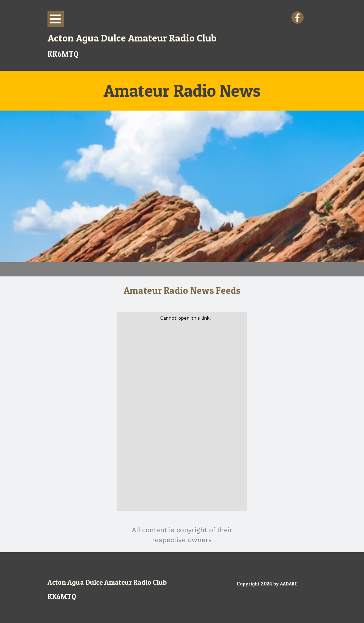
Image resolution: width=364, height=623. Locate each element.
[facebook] (298, 18)
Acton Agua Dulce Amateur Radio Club (107, 582)
